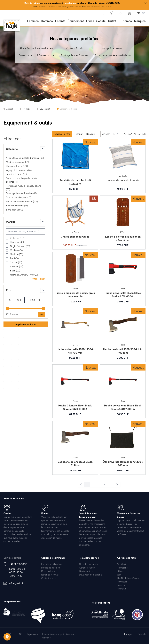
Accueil (10, 109)
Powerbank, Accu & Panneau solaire (36, 55)
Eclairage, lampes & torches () (22, 193)
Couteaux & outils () (17, 166)
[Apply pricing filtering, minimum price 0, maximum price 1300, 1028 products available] (42, 314)
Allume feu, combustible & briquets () (25, 158)
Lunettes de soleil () (16, 174)
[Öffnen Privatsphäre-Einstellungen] (7, 637)
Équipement (45, 109)
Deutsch (142, 634)
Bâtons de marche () (17, 206)
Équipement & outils (69, 109)
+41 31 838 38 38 (18, 564)
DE (143, 13)
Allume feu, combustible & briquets (36, 48)
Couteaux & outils (74, 48)
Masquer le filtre (62, 134)
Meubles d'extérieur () (17, 162)
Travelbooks (70, 3)
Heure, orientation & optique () (22, 201)
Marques (140, 21)
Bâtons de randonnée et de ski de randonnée (113, 55)
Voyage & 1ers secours (113, 48)
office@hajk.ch (16, 583)
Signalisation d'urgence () (19, 197)
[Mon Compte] (111, 13)
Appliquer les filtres (26, 324)
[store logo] (12, 25)
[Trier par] (92, 134)
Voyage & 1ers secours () (20, 170)
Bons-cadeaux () (14, 210)
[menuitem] (52, 564)
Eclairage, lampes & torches (74, 55)
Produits (26, 109)
